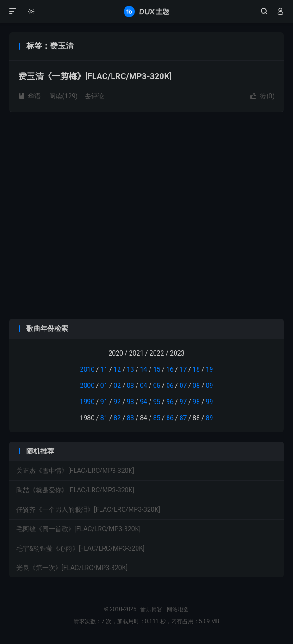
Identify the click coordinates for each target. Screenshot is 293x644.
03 (131, 386)
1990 (87, 402)
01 (104, 386)
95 (157, 402)
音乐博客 (146, 12)
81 (104, 418)
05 (157, 386)
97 (183, 402)
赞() (262, 96)
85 (157, 418)
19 (210, 369)
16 (170, 369)
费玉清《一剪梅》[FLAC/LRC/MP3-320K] (95, 76)
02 (117, 386)
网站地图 (178, 609)
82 (117, 418)
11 (104, 369)
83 (131, 418)
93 (131, 402)
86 (170, 418)
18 (196, 369)
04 (143, 386)
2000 (87, 386)
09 (210, 386)
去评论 (94, 96)
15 (157, 369)
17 (183, 369)
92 (117, 402)
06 (170, 386)
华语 (30, 96)
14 (143, 369)
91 (104, 402)
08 (196, 386)
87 (183, 418)
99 (210, 402)
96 (170, 402)
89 (210, 418)
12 (117, 369)
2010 (87, 369)
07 (183, 386)
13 (131, 369)
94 (143, 402)
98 (196, 402)
